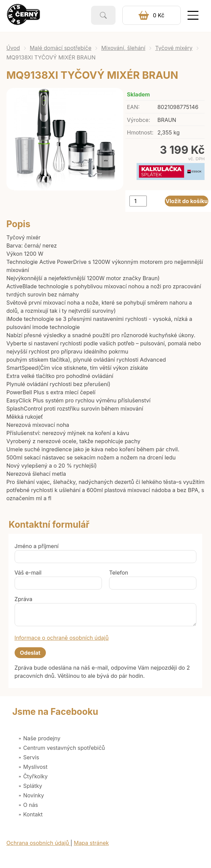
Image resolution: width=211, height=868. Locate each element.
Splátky (33, 786)
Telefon (119, 573)
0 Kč (159, 15)
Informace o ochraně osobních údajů (62, 638)
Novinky (33, 795)
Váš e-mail (28, 573)
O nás (31, 805)
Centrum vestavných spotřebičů (64, 748)
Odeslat (30, 653)
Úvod (13, 48)
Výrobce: (139, 120)
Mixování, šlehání (123, 48)
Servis (31, 757)
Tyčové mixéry (174, 48)
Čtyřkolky (35, 776)
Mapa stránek (91, 843)
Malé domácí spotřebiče (61, 48)
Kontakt (33, 814)
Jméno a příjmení (37, 546)
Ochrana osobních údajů (39, 843)
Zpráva (24, 599)
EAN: (133, 107)
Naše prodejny (42, 738)
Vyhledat (103, 15)
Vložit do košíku (187, 201)
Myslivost (35, 767)
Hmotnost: (140, 132)
